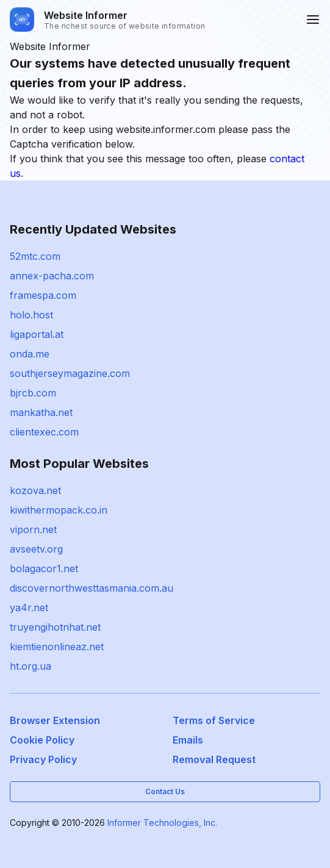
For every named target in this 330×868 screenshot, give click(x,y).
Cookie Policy (42, 740)
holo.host (31, 315)
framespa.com (43, 295)
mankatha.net (41, 412)
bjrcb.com (33, 393)
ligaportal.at (37, 334)
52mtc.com (35, 256)
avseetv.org (36, 549)
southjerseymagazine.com (70, 373)
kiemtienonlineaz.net (57, 647)
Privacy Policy (43, 759)
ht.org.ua (30, 666)
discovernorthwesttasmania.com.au (91, 588)
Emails (188, 740)
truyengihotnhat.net (55, 627)
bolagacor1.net (44, 569)
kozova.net (35, 490)
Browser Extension (55, 720)
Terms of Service (214, 720)
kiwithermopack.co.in (59, 510)
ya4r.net (29, 608)
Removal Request (214, 759)
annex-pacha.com (52, 276)
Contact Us (165, 791)
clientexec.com (44, 432)
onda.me (30, 354)
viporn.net (33, 529)
